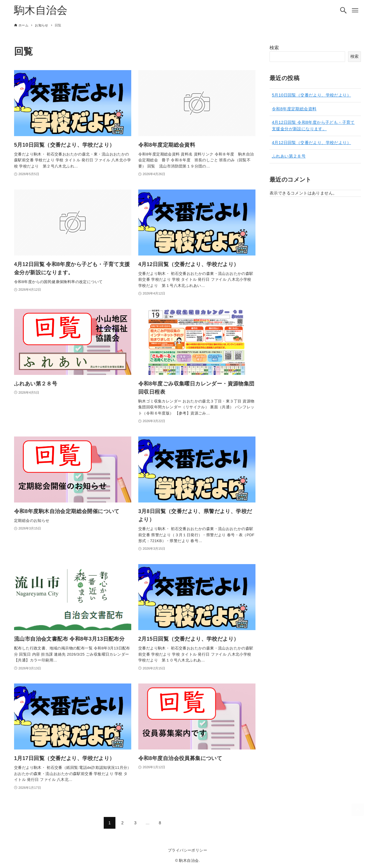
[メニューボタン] (355, 10)
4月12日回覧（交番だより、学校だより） (311, 143)
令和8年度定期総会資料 (294, 109)
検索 (274, 48)
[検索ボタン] (343, 10)
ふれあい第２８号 (289, 156)
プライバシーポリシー (187, 850)
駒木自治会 (41, 10)
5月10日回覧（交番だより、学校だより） (311, 95)
